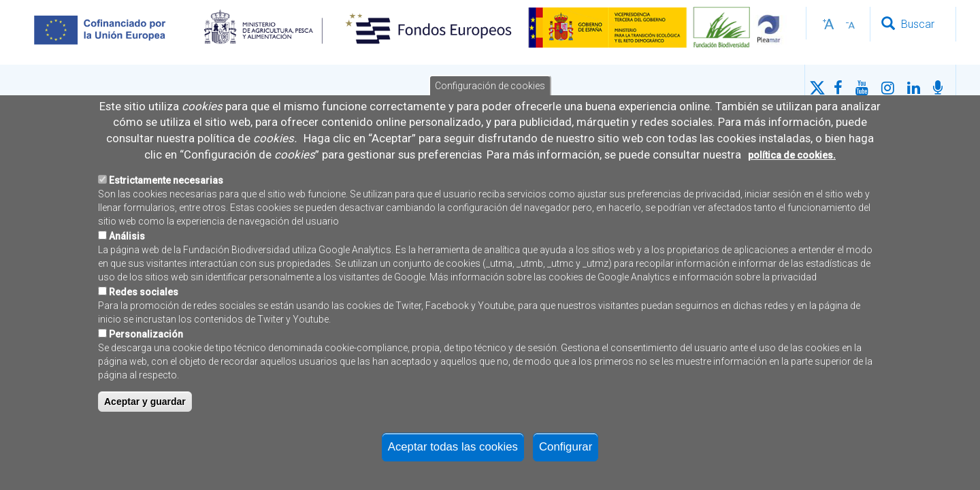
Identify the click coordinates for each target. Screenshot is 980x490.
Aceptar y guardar (145, 406)
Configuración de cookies (490, 90)
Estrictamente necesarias (166, 184)
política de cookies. (792, 159)
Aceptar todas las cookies (453, 451)
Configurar (566, 451)
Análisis (127, 240)
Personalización (146, 338)
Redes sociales (144, 296)
